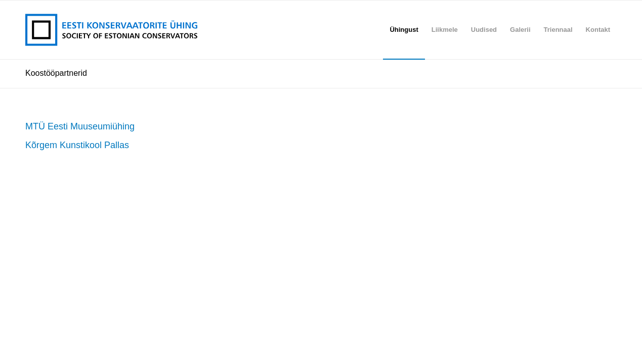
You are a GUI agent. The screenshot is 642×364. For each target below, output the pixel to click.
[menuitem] (404, 30)
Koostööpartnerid (56, 73)
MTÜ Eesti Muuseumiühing (80, 126)
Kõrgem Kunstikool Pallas (77, 145)
